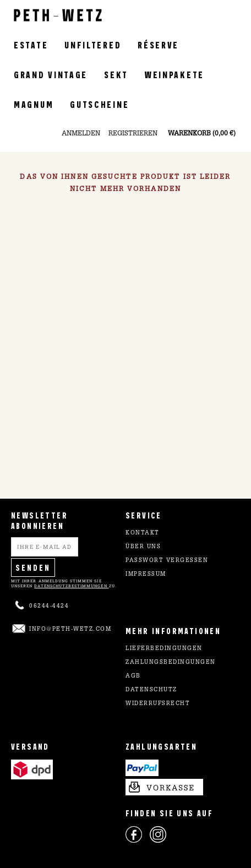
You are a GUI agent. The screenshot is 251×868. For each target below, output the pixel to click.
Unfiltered (93, 44)
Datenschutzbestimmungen (71, 586)
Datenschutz (151, 690)
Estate (31, 44)
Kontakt (143, 533)
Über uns (143, 547)
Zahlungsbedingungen (171, 663)
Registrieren (133, 134)
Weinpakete (174, 74)
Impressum (146, 575)
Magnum (34, 104)
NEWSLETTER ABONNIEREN (39, 520)
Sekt (116, 74)
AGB (133, 676)
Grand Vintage (51, 74)
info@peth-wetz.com (70, 630)
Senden (33, 567)
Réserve (158, 44)
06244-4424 (49, 607)
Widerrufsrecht (158, 704)
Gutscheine (99, 104)
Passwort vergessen (167, 561)
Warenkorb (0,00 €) (202, 134)
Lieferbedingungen (164, 649)
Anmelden (81, 134)
